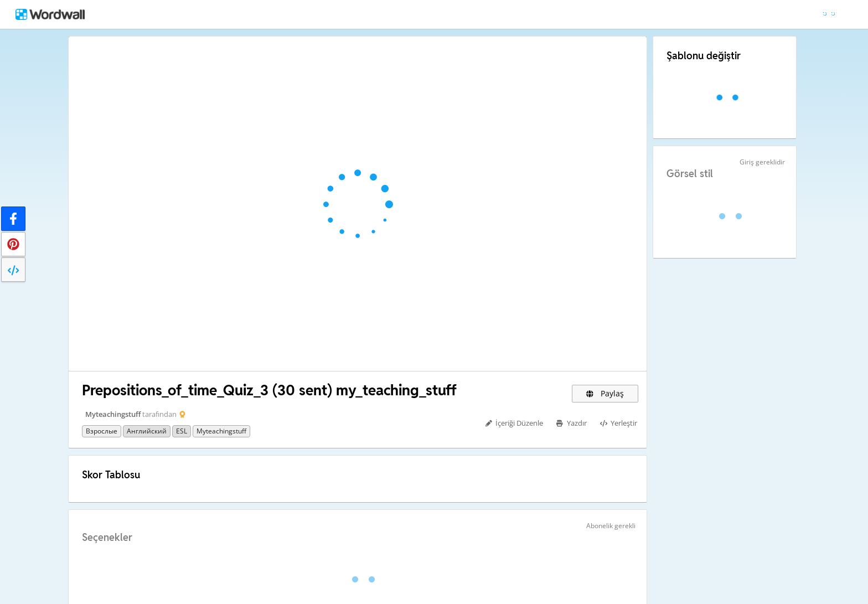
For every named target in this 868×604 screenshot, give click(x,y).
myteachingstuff (221, 431)
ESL (182, 431)
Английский (147, 431)
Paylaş (605, 393)
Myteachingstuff (113, 414)
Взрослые (102, 431)
